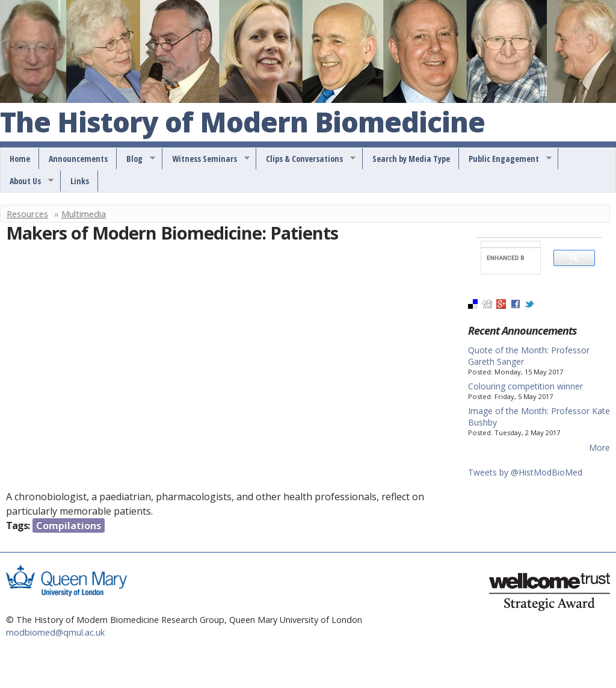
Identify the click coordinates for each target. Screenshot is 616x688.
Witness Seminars (207, 159)
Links (80, 181)
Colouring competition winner (525, 386)
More (599, 448)
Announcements (78, 159)
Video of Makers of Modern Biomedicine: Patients (199, 368)
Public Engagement (506, 159)
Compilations (69, 525)
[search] (505, 258)
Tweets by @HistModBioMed (525, 472)
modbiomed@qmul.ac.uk (55, 632)
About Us (27, 181)
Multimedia (84, 214)
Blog (137, 159)
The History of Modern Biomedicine (242, 123)
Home (20, 159)
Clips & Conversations (306, 159)
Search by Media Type (411, 159)
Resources (27, 214)
